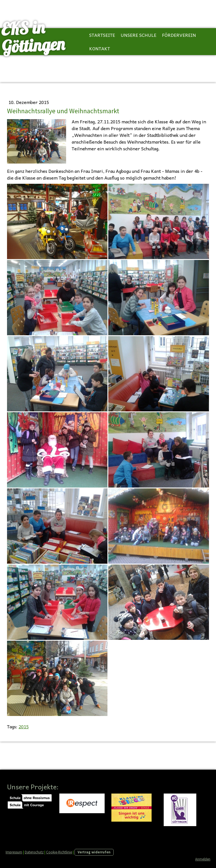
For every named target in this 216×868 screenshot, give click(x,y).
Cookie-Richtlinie (59, 852)
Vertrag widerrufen (94, 852)
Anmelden (203, 859)
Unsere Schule (139, 35)
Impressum (14, 852)
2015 (24, 726)
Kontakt (100, 48)
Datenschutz (34, 852)
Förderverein (179, 35)
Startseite (102, 35)
